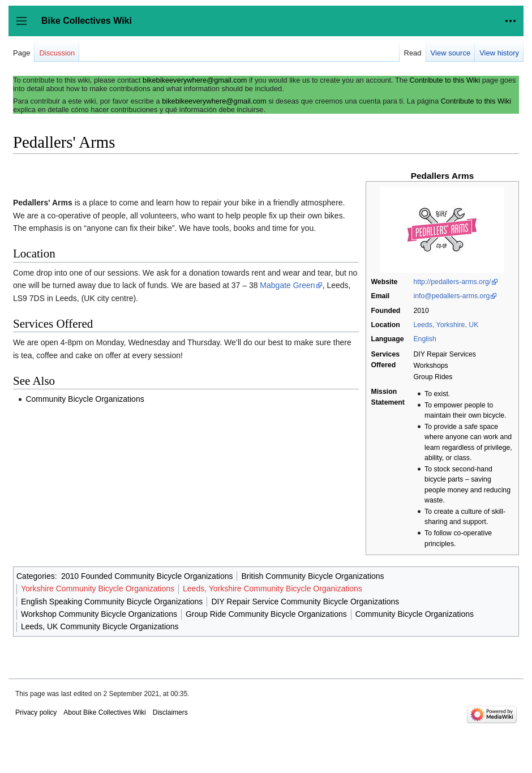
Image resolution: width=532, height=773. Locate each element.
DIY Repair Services (445, 354)
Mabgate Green (287, 285)
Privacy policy (36, 712)
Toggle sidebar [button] (25, 26)
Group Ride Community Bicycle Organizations (266, 614)
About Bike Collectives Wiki (104, 712)
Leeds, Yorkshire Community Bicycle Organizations (273, 589)
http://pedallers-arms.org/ (452, 282)
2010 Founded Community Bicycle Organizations (147, 576)
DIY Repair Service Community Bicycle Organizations (305, 602)
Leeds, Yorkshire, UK (446, 325)
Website (384, 282)
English (424, 339)
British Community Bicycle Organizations (312, 576)
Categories (36, 576)
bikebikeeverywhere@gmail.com (195, 80)
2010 (421, 311)
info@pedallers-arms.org (451, 296)
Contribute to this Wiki (445, 80)
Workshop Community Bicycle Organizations (99, 614)
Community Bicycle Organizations (85, 399)
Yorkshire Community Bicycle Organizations (98, 589)
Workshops (430, 366)
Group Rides (433, 377)
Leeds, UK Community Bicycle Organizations (100, 626)
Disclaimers (170, 712)
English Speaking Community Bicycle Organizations (112, 602)
